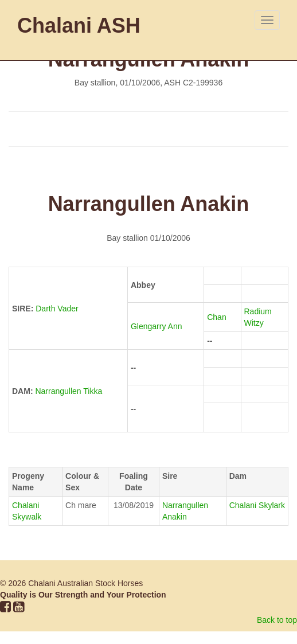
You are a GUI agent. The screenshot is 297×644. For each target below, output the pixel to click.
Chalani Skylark (257, 505)
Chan (218, 317)
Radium (259, 311)
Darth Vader (57, 309)
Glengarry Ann (157, 326)
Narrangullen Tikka (69, 391)
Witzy (254, 323)
